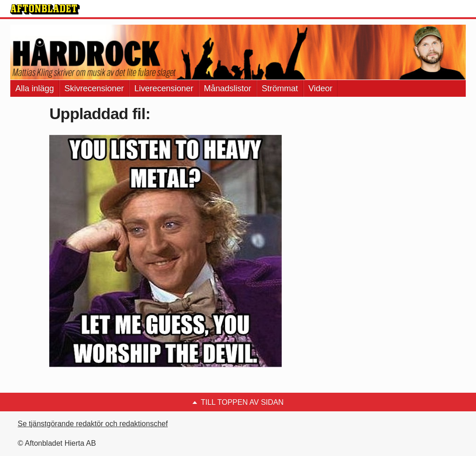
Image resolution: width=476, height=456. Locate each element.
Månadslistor (228, 88)
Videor (321, 88)
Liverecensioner (164, 88)
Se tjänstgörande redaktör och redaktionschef (93, 424)
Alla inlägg (35, 88)
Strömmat (280, 88)
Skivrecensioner (94, 88)
